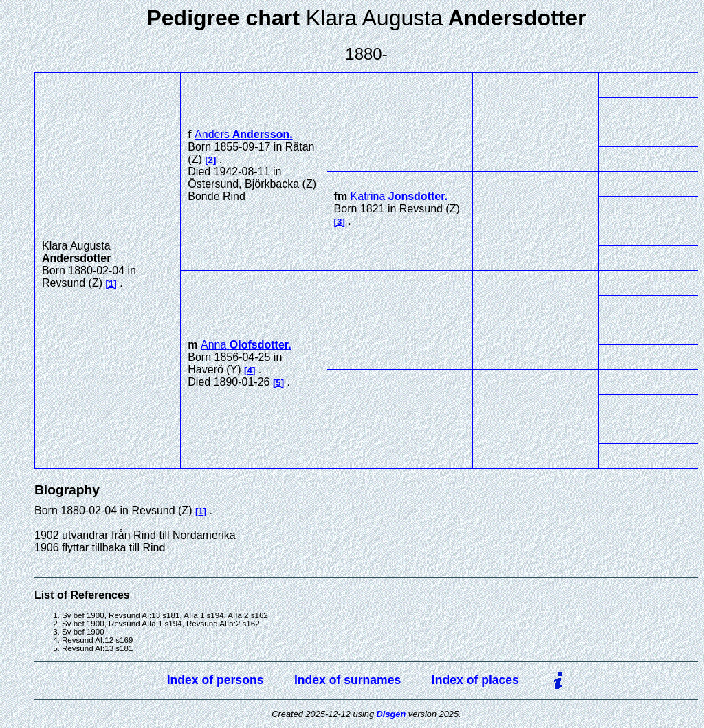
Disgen (392, 714)
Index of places (475, 680)
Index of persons (216, 680)
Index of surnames (348, 680)
